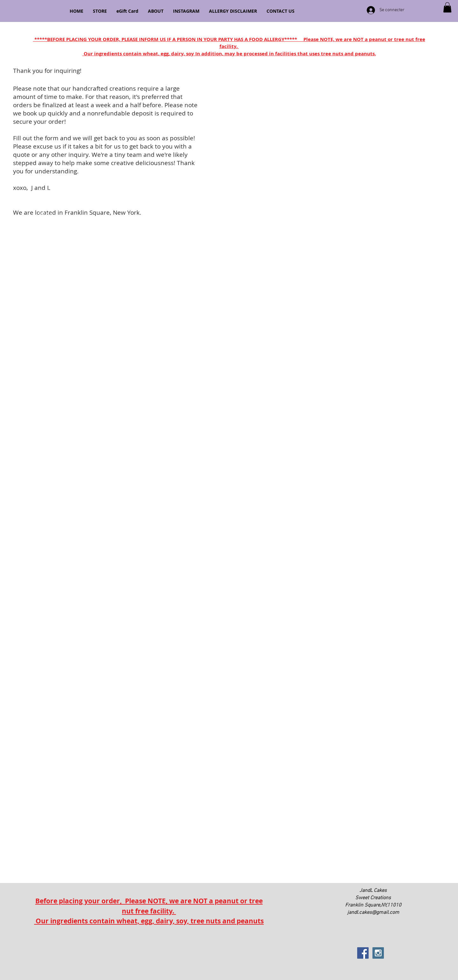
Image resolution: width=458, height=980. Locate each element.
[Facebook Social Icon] (363, 953)
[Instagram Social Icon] (378, 953)
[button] (447, 7)
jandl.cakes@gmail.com (373, 913)
